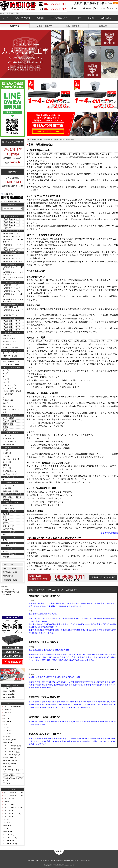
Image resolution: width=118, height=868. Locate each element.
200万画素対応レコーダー (12, 330)
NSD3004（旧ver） (10, 740)
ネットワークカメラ (10, 353)
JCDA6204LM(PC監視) (12, 752)
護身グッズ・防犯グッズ (74, 26)
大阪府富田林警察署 (109, 533)
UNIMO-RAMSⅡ (10, 758)
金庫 (4, 535)
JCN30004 (7, 734)
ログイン (75, 8)
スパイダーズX (8, 439)
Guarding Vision (9, 775)
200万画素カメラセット (11, 225)
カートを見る (100, 8)
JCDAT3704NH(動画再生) (13, 749)
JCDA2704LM (8, 817)
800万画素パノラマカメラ (12, 250)
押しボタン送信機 (9, 421)
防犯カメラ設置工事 (23, 18)
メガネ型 (6, 456)
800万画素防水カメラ (11, 234)
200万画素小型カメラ (11, 315)
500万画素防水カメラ (11, 256)
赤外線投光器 (8, 400)
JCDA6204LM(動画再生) (12, 755)
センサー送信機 (9, 418)
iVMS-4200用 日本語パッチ (13, 771)
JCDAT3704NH (9, 805)
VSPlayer (7, 783)
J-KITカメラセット (10, 228)
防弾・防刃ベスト (9, 526)
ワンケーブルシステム (11, 365)
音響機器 (6, 557)
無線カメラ (7, 335)
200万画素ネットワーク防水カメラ (13, 295)
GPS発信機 (7, 488)
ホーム (6, 18)
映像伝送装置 (8, 394)
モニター (6, 397)
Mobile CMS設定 (10, 691)
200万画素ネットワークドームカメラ (13, 300)
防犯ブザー (7, 523)
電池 (4, 412)
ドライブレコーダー (10, 348)
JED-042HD (8, 731)
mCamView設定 (9, 694)
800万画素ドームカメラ (11, 237)
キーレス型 (7, 462)
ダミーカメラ (8, 344)
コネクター (7, 382)
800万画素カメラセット (11, 219)
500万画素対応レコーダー (12, 324)
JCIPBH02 (7, 710)
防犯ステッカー (9, 406)
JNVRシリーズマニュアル (13, 795)
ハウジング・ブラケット (12, 385)
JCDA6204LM (8, 811)
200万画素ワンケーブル (11, 291)
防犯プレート (8, 403)
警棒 (4, 517)
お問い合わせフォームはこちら (103, 577)
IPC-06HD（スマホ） (11, 844)
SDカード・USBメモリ (11, 409)
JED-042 (6, 829)
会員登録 (87, 8)
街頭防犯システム (9, 341)
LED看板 (6, 546)
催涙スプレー (8, 514)
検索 (21, 208)
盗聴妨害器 (7, 500)
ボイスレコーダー (9, 480)
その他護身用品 (9, 529)
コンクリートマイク (10, 485)
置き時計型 (7, 453)
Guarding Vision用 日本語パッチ (13, 779)
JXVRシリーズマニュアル (13, 792)
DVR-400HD (8, 743)
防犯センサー (8, 505)
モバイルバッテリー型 (11, 459)
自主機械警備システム (59, 18)
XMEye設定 (8, 688)
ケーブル (6, 370)
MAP (116, 3)
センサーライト (9, 508)
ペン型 (5, 450)
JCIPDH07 (7, 713)
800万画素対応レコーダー (12, 321)
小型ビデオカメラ (44, 26)
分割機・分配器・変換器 (12, 391)
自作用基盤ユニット (10, 471)
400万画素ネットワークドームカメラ (13, 273)
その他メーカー (9, 445)
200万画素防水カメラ (11, 285)
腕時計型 (6, 465)
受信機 (5, 427)
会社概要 (78, 18)
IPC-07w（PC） (9, 835)
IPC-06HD (7, 722)
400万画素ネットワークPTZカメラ (13, 279)
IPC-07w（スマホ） (11, 838)
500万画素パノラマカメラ (12, 262)
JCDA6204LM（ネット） (13, 814)
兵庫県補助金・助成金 (10, 580)
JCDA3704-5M (9, 798)
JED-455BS (7, 823)
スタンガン (7, 520)
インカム (6, 551)
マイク (5, 376)
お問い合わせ (106, 18)
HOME (28, 140)
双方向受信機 (8, 424)
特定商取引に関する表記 (10, 592)
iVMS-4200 (7, 767)
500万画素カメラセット (11, 222)
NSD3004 (7, 737)
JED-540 (6, 728)
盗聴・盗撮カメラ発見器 (12, 497)
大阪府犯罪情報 (8, 576)
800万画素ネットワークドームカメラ (13, 246)
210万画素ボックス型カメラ (13, 311)
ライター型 (7, 468)
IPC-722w (7, 716)
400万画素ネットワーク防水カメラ (13, 268)
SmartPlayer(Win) (10, 764)
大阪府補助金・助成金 (10, 572)
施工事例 (40, 18)
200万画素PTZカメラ (10, 307)
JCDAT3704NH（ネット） (13, 808)
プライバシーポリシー (9, 589)
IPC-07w (6, 719)
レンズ (5, 373)
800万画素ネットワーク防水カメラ (13, 241)
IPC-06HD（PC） (10, 841)
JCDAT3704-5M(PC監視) (12, 707)
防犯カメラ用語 (8, 565)
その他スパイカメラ (10, 474)
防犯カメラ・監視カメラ (15, 26)
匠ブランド (7, 436)
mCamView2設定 (10, 697)
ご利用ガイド (112, 8)
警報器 (5, 430)
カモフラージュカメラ (11, 362)
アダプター (7, 379)
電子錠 (5, 540)
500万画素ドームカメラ (11, 259)
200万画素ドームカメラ (11, 288)
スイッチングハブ (9, 388)
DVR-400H (7, 826)
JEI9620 (6, 725)
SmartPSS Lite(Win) (10, 761)
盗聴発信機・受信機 (10, 491)
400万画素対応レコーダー (12, 327)
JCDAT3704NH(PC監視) (12, 746)
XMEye (6, 802)
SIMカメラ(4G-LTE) (10, 356)
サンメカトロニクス (10, 442)
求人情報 (91, 18)
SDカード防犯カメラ (10, 338)
